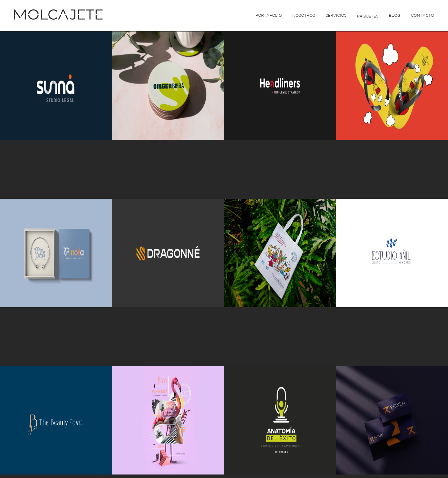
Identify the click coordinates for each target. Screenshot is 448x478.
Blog (395, 15)
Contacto (422, 15)
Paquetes (368, 16)
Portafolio (269, 15)
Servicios (336, 15)
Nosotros (304, 15)
